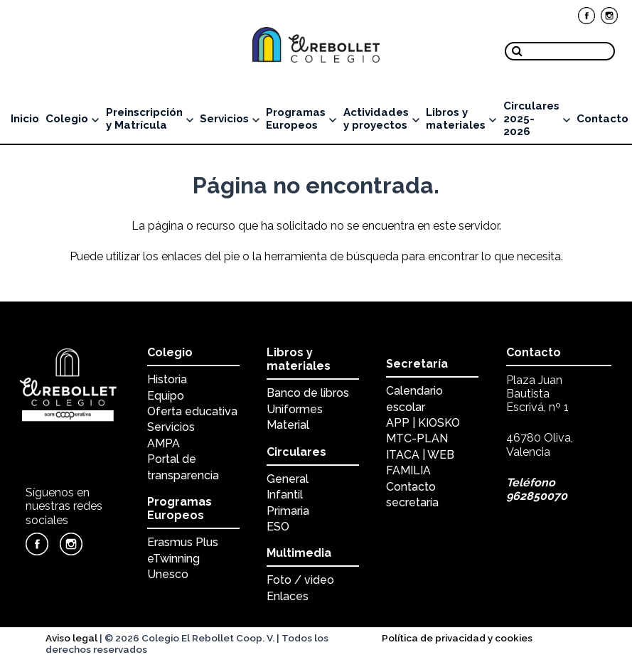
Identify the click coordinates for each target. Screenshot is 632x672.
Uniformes (295, 409)
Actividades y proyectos (381, 119)
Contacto (602, 119)
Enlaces (288, 596)
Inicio (25, 119)
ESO (278, 527)
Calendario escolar (414, 399)
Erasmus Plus (183, 542)
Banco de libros (308, 393)
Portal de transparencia (183, 467)
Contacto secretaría (412, 495)
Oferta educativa (192, 411)
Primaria (288, 511)
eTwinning (173, 559)
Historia (167, 379)
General (288, 479)
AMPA (164, 443)
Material (288, 425)
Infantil (285, 495)
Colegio (72, 119)
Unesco (168, 574)
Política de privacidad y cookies (457, 638)
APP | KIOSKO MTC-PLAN (423, 431)
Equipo (166, 396)
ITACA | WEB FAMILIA (420, 463)
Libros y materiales (461, 119)
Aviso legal (71, 638)
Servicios (230, 119)
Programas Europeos (301, 119)
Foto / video (300, 580)
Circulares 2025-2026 (537, 119)
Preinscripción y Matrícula (150, 119)
